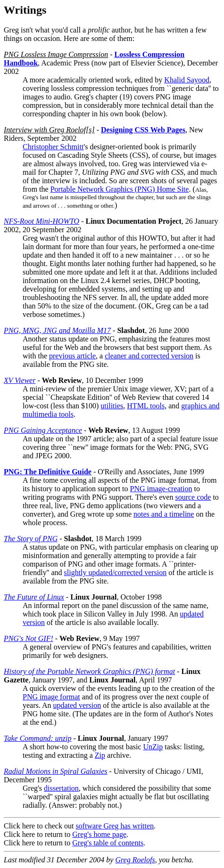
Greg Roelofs (135, 860)
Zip (100, 755)
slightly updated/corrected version (116, 572)
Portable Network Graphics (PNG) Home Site (120, 189)
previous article (72, 356)
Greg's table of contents (108, 843)
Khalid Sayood (187, 80)
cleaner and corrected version (149, 356)
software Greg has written (115, 826)
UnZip (153, 747)
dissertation (61, 788)
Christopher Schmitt (53, 147)
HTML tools (146, 406)
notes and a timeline (164, 514)
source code (193, 497)
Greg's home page (99, 834)
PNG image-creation (161, 489)
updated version (77, 705)
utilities (112, 406)
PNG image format (51, 697)
